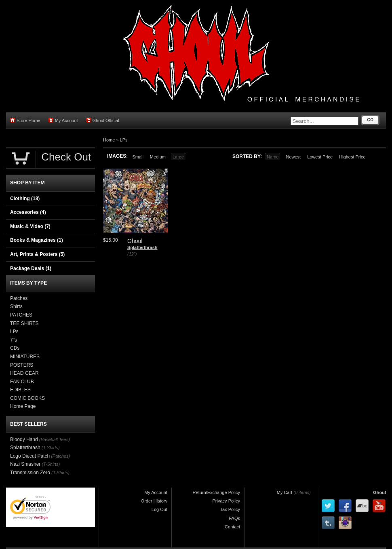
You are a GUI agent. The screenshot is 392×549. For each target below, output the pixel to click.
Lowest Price (320, 157)
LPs (124, 140)
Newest (293, 157)
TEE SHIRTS (24, 323)
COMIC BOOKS (27, 398)
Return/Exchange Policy (216, 492)
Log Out (159, 509)
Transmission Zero (30, 473)
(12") (132, 254)
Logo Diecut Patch (30, 456)
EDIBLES (20, 390)
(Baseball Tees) (55, 439)
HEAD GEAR (24, 373)
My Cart (285, 492)
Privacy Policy (226, 501)
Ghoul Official (103, 120)
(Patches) (60, 456)
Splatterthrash (142, 247)
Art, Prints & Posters (37, 254)
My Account (63, 120)
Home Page (23, 406)
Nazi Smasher (25, 464)
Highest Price (352, 157)
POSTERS (22, 365)
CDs (15, 348)
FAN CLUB (22, 382)
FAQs (234, 518)
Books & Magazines (37, 240)
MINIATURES (25, 357)
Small (138, 157)
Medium (158, 157)
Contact (232, 527)
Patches (19, 298)
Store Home (25, 120)
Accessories (28, 212)
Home (109, 140)
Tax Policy (230, 509)
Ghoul (379, 492)
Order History (154, 501)
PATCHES (21, 315)
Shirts (16, 306)
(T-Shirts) (51, 448)
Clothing (25, 198)
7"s (14, 340)
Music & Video (30, 226)
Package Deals (31, 268)
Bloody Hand (24, 439)
